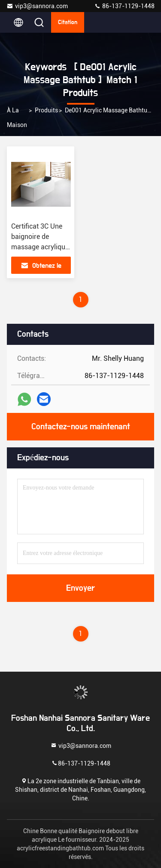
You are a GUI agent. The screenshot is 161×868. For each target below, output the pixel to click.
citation (68, 22)
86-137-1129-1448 (124, 6)
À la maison (17, 118)
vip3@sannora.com (37, 6)
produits (46, 110)
